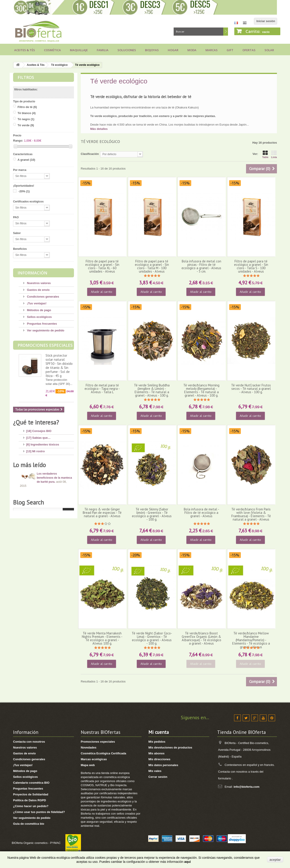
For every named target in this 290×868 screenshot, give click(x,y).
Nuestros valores (38, 283)
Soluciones (127, 50)
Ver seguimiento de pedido (45, 330)
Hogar (173, 50)
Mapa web (88, 765)
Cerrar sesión (158, 777)
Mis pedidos (157, 742)
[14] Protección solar (41, 483)
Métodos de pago (39, 310)
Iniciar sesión (266, 21)
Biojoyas (152, 50)
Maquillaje (79, 50)
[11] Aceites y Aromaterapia (45, 490)
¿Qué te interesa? (36, 422)
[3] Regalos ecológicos (42, 510)
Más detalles (99, 129)
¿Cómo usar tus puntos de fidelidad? (39, 812)
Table (265, 154)
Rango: (18, 141)
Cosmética (52, 50)
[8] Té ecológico (37, 517)
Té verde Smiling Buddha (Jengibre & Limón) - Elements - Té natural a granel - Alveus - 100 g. (152, 390)
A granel (26, 160)
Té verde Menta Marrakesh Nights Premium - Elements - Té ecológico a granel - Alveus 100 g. (102, 638)
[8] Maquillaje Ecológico (43, 497)
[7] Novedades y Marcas (43, 504)
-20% (24, 191)
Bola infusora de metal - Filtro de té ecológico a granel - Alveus (201, 513)
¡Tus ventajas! (36, 303)
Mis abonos (157, 753)
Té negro (26, 119)
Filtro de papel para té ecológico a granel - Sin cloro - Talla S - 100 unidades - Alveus (251, 266)
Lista (274, 154)
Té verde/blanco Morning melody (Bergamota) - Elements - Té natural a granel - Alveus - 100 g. (201, 390)
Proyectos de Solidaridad (31, 794)
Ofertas (249, 50)
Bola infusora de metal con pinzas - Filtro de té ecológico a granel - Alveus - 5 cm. (201, 266)
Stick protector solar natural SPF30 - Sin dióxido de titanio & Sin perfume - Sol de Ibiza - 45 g (59, 366)
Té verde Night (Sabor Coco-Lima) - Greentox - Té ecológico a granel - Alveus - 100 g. (152, 638)
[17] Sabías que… (38, 436)
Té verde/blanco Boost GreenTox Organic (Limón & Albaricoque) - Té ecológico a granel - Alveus (201, 638)
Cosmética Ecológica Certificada (104, 753)
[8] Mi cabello (35, 470)
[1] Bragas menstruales (42, 531)
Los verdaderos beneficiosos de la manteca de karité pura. (54, 557)
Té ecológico (59, 65)
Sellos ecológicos (39, 317)
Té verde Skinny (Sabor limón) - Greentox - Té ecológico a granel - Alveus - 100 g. (152, 514)
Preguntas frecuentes (42, 324)
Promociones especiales (45, 345)
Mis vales (155, 771)
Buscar (226, 32)
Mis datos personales (163, 765)
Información (32, 273)
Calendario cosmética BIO (31, 783)
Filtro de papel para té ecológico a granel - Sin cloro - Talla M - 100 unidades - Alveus (152, 266)
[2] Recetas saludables (42, 524)
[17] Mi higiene (36, 463)
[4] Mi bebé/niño (37, 476)
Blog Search (29, 642)
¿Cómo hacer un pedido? (31, 806)
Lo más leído (29, 544)
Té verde (26, 125)
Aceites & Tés (25, 50)
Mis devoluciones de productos (170, 747)
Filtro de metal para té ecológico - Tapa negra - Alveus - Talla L (102, 389)
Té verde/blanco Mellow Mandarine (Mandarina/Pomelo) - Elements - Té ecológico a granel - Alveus (251, 640)
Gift (230, 50)
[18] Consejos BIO (39, 429)
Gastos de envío (38, 290)
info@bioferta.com (247, 787)
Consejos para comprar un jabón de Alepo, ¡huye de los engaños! (55, 606)
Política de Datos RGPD (30, 800)
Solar (269, 50)
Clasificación (90, 154)
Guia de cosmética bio (29, 824)
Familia (103, 50)
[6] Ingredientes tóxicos (43, 443)
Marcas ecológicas (94, 759)
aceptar (275, 860)
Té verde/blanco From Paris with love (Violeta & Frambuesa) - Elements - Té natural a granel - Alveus (251, 514)
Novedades (89, 747)
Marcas (212, 50)
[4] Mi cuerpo (35, 456)
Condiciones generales (43, 297)
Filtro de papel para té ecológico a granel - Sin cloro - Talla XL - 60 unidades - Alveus (102, 266)
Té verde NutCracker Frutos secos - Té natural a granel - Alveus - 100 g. (251, 389)
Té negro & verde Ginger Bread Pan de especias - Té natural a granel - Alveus (102, 513)
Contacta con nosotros (29, 742)
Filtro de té (27, 107)
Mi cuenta (159, 732)
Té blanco (27, 113)
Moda (192, 50)
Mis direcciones (159, 759)
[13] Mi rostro (35, 449)
